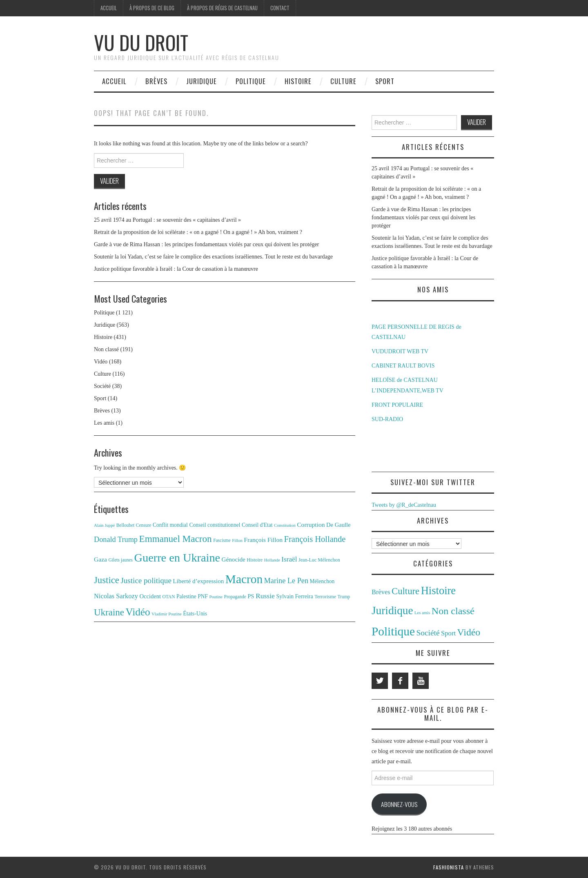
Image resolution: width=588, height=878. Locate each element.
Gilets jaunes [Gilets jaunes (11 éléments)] (121, 560)
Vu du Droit (141, 42)
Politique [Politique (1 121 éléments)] (393, 631)
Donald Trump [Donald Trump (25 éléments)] (116, 539)
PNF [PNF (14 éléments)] (203, 596)
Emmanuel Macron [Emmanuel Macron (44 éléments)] (176, 539)
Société (102, 386)
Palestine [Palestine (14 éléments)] (186, 596)
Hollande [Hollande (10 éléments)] (272, 560)
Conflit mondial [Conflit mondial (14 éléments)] (170, 525)
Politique (251, 81)
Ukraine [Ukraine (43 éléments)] (109, 612)
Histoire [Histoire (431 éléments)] (439, 591)
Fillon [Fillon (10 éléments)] (237, 540)
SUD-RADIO (387, 419)
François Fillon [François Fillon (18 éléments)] (263, 540)
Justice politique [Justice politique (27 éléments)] (146, 581)
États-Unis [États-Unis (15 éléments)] (195, 614)
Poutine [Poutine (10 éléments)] (216, 597)
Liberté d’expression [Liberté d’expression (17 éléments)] (198, 581)
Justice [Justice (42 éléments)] (107, 580)
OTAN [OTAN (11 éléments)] (169, 597)
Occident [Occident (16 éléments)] (150, 596)
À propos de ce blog (152, 8)
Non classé (106, 349)
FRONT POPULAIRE (397, 405)
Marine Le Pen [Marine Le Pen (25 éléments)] (286, 581)
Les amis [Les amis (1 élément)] (422, 613)
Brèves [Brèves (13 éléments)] (381, 592)
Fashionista (449, 867)
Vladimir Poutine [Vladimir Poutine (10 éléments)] (167, 614)
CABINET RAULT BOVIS (403, 366)
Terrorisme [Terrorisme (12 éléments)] (325, 597)
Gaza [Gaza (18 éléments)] (100, 559)
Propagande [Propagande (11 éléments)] (235, 597)
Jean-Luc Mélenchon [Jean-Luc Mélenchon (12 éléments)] (319, 560)
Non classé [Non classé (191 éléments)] (453, 611)
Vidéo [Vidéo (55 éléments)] (138, 612)
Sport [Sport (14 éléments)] (448, 633)
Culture (343, 81)
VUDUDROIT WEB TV (400, 351)
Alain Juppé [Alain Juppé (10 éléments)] (104, 525)
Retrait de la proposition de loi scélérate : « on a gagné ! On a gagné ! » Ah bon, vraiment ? (198, 232)
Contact (280, 8)
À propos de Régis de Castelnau (222, 8)
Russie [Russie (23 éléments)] (265, 596)
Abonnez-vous (399, 804)
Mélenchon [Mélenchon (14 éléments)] (322, 581)
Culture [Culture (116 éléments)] (405, 591)
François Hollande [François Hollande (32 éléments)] (315, 539)
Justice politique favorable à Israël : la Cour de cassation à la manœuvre (176, 269)
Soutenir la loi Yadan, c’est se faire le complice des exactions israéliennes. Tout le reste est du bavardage (213, 257)
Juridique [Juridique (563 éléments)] (392, 611)
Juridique (202, 81)
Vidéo (101, 362)
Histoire (298, 81)
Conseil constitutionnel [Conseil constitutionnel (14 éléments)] (215, 525)
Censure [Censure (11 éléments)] (144, 525)
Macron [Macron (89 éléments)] (244, 579)
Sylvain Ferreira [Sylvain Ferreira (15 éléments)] (294, 596)
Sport (385, 81)
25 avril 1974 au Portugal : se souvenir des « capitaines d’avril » (167, 220)
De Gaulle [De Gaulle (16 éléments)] (338, 525)
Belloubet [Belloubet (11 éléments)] (126, 525)
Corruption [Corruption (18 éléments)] (311, 525)
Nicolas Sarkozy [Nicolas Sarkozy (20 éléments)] (116, 596)
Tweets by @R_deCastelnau (404, 505)
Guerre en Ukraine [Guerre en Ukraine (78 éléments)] (177, 558)
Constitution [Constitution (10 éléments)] (285, 525)
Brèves (156, 81)
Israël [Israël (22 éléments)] (289, 559)
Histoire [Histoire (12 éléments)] (255, 560)
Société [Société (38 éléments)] (428, 633)
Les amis (104, 423)
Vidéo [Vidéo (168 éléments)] (469, 632)
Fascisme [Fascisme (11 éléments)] (222, 540)
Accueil (109, 8)
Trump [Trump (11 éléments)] (344, 597)
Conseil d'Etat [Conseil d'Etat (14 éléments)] (257, 525)
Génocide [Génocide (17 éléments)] (234, 559)
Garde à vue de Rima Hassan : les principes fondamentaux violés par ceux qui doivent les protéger (206, 244)
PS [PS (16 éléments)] (251, 596)
